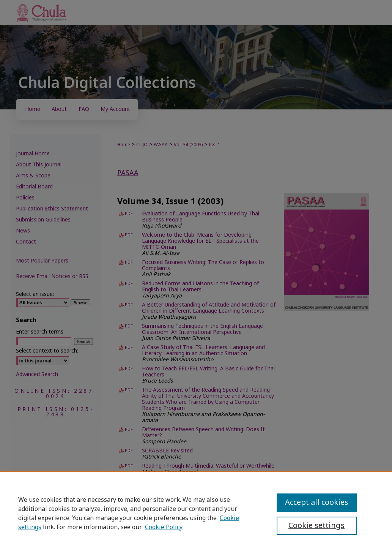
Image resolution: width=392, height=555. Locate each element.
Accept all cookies (317, 503)
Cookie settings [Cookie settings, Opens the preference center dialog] (316, 526)
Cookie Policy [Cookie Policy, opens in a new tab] (164, 527)
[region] (196, 513)
